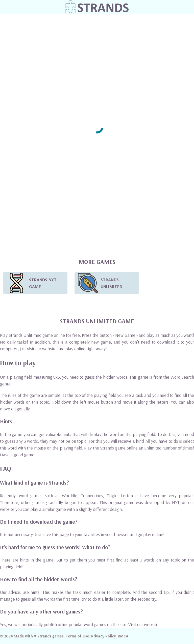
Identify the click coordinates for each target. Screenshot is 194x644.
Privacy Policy (103, 636)
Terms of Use (77, 636)
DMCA (123, 636)
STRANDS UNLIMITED (100, 283)
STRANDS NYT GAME (31, 283)
